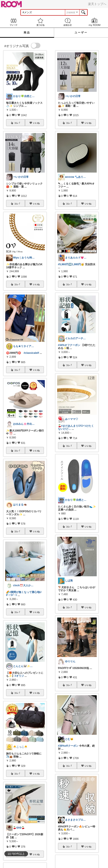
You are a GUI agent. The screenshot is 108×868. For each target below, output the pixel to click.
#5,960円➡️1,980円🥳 (71, 264)
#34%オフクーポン (69, 345)
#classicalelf (31, 353)
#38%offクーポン (68, 746)
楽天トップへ (97, 4)
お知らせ (68, 22)
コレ (17, 123)
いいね (36, 123)
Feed (13, 22)
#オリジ (19, 676)
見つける (40, 22)
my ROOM (95, 22)
